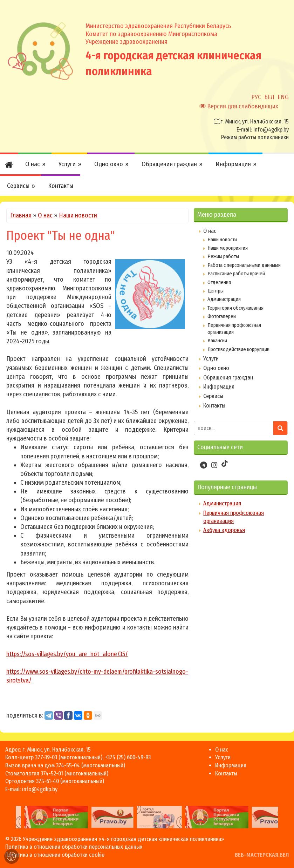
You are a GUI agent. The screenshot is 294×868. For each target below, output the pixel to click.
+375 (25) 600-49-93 (128, 757)
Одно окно (216, 368)
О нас (45, 215)
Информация (219, 387)
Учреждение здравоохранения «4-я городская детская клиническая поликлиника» (123, 839)
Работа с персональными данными (244, 265)
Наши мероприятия (228, 248)
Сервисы (213, 396)
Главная (21, 215)
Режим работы (223, 256)
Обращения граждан (228, 378)
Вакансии (217, 341)
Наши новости (78, 215)
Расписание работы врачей (236, 274)
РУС (256, 97)
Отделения (219, 282)
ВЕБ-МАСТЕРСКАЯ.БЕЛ (262, 855)
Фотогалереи (222, 316)
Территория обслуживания (235, 308)
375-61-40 (47, 781)
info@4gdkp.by (271, 130)
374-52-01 (52, 773)
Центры (216, 291)
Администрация (224, 299)
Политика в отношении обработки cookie (55, 855)
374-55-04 (68, 765)
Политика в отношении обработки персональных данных (74, 847)
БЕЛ (269, 97)
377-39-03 (46, 757)
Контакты (214, 406)
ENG (283, 97)
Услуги (211, 359)
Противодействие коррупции (238, 349)
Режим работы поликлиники (255, 137)
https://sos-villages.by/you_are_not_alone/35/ (67, 654)
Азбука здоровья (224, 530)
